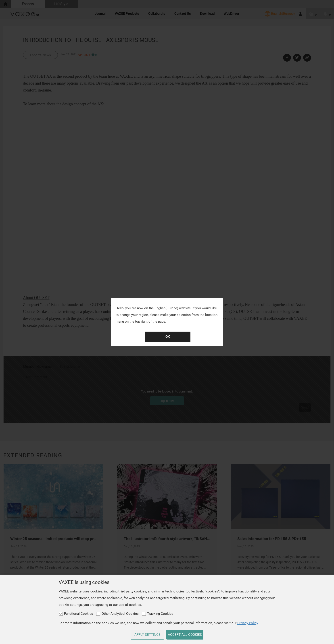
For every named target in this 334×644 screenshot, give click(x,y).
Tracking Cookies (158, 614)
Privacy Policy (248, 623)
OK (168, 337)
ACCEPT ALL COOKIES (185, 635)
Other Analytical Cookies (117, 614)
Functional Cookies (76, 614)
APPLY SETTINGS (147, 635)
